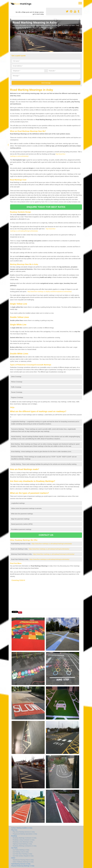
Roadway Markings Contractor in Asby (25, 838)
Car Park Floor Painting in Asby (23, 854)
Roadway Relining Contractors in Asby (25, 846)
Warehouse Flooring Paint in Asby (23, 860)
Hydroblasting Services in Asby (21, 864)
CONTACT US (46, 535)
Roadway (14, 836)
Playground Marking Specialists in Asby (25, 834)
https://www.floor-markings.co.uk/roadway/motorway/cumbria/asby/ (54, 554)
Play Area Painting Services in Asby (24, 832)
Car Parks (14, 848)
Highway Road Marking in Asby (22, 844)
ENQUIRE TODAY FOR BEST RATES (46, 207)
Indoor (13, 858)
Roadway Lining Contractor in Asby (24, 840)
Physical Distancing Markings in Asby (23, 866)
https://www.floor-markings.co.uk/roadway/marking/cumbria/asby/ (52, 544)
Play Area (14, 830)
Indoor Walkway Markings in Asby (23, 862)
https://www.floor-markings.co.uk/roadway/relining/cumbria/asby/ (49, 559)
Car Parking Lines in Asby (21, 852)
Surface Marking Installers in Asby (22, 828)
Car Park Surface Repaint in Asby (23, 856)
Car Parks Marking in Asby (21, 850)
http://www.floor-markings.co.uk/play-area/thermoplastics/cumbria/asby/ (50, 292)
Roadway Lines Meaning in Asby (23, 842)
